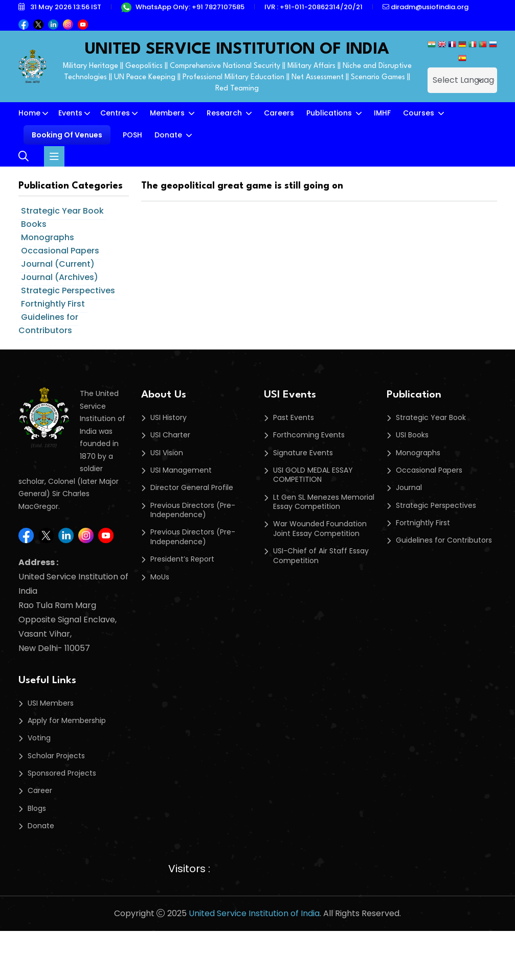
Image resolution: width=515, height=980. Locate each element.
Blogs (37, 808)
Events (70, 113)
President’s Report (182, 559)
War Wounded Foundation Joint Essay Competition (320, 529)
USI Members (51, 703)
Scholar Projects (56, 756)
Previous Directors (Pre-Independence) (193, 510)
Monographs (48, 237)
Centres (115, 113)
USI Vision (167, 453)
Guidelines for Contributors (48, 324)
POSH (132, 135)
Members (168, 113)
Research (225, 113)
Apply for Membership (67, 720)
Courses (420, 113)
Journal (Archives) (60, 277)
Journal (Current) (58, 264)
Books (34, 224)
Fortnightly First (53, 304)
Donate (169, 135)
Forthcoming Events (309, 435)
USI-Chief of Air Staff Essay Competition (321, 556)
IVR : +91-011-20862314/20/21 (314, 7)
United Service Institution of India (254, 913)
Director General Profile (192, 487)
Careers (279, 113)
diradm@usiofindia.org (426, 7)
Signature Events (303, 453)
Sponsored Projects (62, 773)
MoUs (160, 577)
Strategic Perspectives (68, 290)
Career (40, 790)
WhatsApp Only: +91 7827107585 (183, 7)
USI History (169, 417)
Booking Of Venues (67, 135)
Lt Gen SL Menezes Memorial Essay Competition (324, 502)
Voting (39, 738)
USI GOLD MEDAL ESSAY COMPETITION (313, 475)
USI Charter (170, 435)
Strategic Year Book (62, 211)
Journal (409, 487)
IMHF (382, 113)
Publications (330, 113)
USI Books (412, 435)
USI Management (181, 470)
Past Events (294, 417)
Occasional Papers (60, 251)
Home (29, 113)
